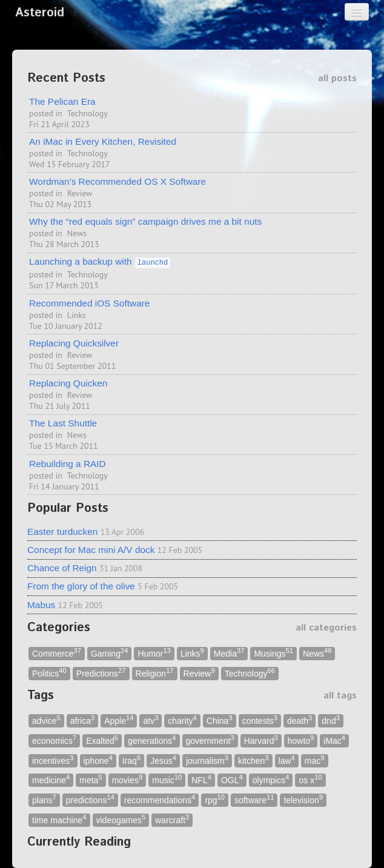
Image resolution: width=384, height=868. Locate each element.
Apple (119, 721)
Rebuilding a (68, 464)
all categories (326, 628)
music (167, 780)
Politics (49, 673)
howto (301, 740)
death (300, 721)
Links (77, 315)
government (210, 740)
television (303, 799)
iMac (334, 740)
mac (315, 760)
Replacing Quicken (68, 383)
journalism (207, 760)
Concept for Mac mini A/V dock (91, 550)
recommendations (160, 799)
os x (310, 780)
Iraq (131, 760)
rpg (215, 799)
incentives (53, 760)
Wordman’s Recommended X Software (118, 181)
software (254, 799)
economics (54, 740)
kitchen (253, 760)
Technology (88, 113)
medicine (51, 780)
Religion (155, 673)
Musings (273, 653)
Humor (154, 653)
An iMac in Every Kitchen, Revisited (103, 141)
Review (80, 193)
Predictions (101, 673)
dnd (331, 721)
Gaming (109, 653)
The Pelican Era (62, 101)
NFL (201, 780)
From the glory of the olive (81, 586)
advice (46, 721)
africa (82, 721)
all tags (340, 696)
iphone (98, 760)
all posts (337, 78)
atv (151, 721)
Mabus (41, 605)
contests (260, 721)
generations (152, 740)
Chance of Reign (62, 568)
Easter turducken (62, 532)
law (287, 760)
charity (182, 721)
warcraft (172, 819)
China (220, 721)
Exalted (102, 740)
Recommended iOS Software (89, 303)
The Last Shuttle (63, 423)
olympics (271, 780)
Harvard (261, 740)
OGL (232, 780)
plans (44, 799)
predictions (90, 799)
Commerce (57, 653)
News (77, 233)
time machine (59, 819)
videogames (121, 819)
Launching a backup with (100, 261)
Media (229, 653)
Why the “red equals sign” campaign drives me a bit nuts (145, 221)
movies (127, 780)
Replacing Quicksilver (74, 343)
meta (91, 780)
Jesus (163, 760)
